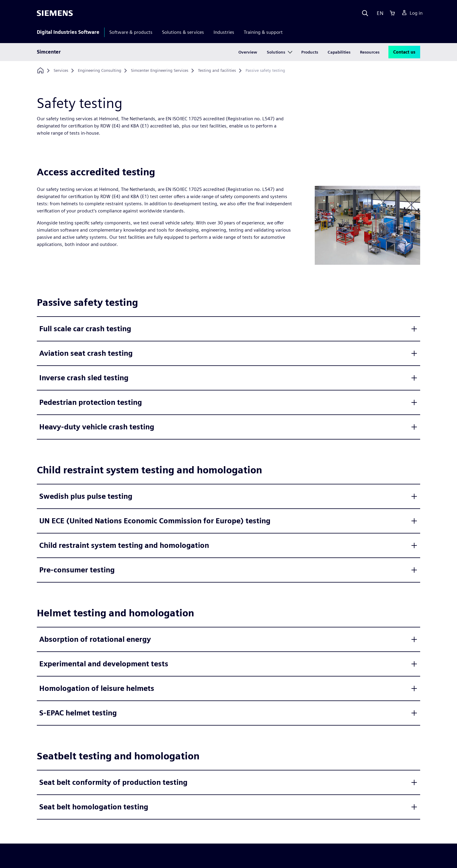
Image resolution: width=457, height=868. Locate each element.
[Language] (379, 13)
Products (310, 52)
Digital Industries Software (68, 32)
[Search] (365, 13)
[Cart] (392, 13)
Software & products (131, 32)
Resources (370, 52)
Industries (224, 32)
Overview (248, 52)
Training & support (263, 32)
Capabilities (339, 52)
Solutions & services (183, 32)
